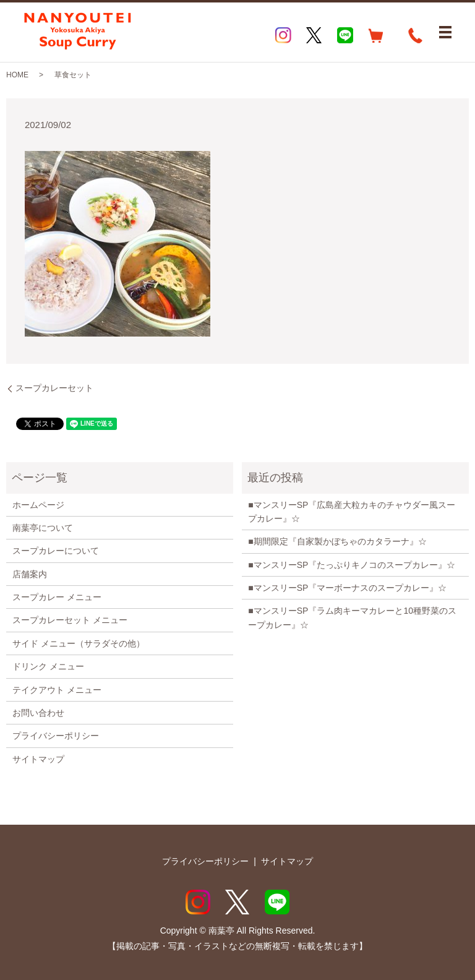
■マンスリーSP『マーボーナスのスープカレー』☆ (347, 588)
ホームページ (38, 505)
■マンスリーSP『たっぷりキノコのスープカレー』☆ (352, 565)
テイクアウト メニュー (57, 690)
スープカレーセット (54, 388)
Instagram (283, 35)
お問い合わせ (38, 713)
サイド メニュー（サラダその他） (79, 643)
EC (376, 35)
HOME (17, 75)
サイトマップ (38, 759)
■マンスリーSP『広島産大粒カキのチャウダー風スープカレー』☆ (352, 512)
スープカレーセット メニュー (70, 620)
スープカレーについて (56, 551)
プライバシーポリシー (56, 736)
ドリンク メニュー (48, 666)
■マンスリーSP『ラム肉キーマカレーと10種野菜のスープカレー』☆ (352, 617)
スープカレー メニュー (57, 597)
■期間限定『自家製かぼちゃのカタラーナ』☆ (337, 541)
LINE (345, 35)
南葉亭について (43, 528)
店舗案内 (30, 574)
